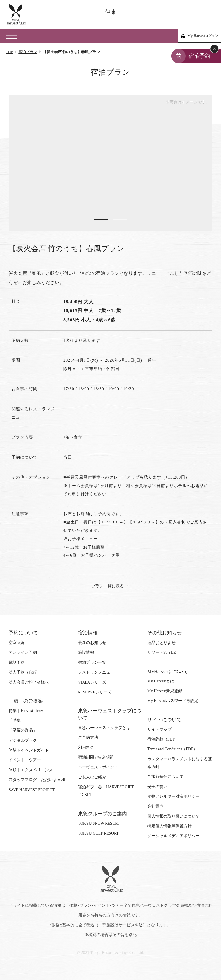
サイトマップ (159, 729)
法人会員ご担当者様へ (29, 682)
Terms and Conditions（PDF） (172, 749)
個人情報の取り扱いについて (174, 816)
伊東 (110, 15)
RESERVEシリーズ (95, 692)
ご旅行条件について (165, 777)
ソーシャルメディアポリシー (174, 836)
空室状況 (17, 643)
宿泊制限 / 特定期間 (96, 758)
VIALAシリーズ (92, 682)
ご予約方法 (88, 738)
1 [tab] (100, 220)
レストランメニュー (96, 673)
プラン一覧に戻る (108, 586)
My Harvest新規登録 (165, 691)
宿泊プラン (28, 52)
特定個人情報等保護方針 (169, 826)
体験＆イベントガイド (29, 750)
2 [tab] (121, 220)
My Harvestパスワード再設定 (173, 701)
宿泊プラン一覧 (92, 662)
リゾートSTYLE (161, 653)
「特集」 (17, 721)
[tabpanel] (110, 163)
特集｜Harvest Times (26, 711)
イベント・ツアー (25, 760)
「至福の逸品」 (23, 731)
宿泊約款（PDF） (163, 739)
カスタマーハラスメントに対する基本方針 (180, 763)
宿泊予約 (199, 56)
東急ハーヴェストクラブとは (104, 728)
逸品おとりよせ (161, 643)
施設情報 (86, 653)
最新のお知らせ (92, 643)
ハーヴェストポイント (98, 767)
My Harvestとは (161, 681)
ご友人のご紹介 (92, 777)
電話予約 (17, 662)
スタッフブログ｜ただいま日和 (37, 780)
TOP (9, 52)
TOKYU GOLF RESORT (98, 834)
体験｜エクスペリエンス (31, 770)
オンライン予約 (23, 653)
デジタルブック (23, 740)
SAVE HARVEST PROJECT (32, 790)
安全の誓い (157, 787)
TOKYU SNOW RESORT (99, 823)
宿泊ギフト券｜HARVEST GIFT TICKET (106, 791)
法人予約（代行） (25, 673)
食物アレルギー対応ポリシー (174, 797)
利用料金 (86, 748)
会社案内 (155, 807)
